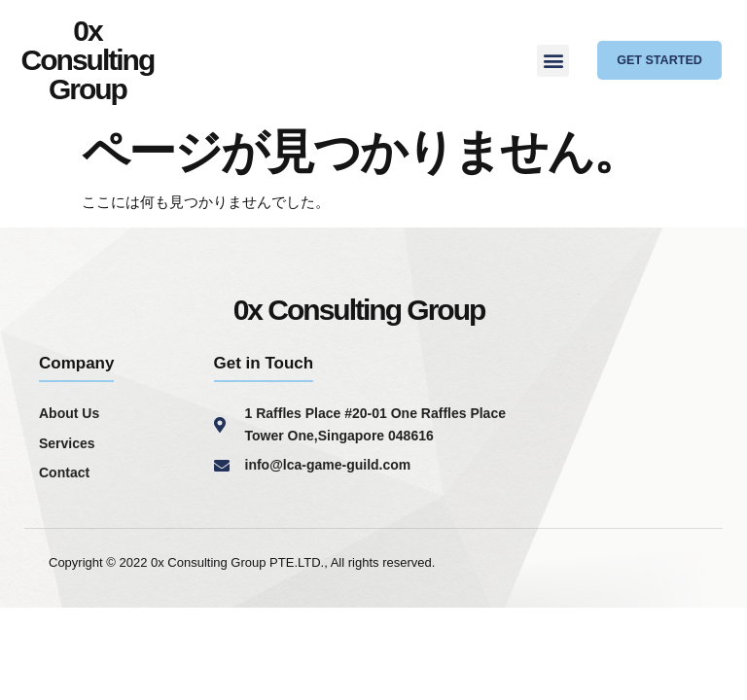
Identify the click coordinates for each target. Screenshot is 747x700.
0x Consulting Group (88, 60)
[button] (553, 61)
